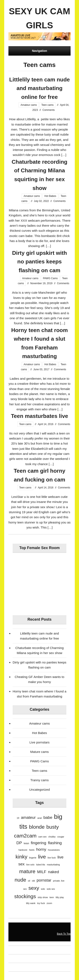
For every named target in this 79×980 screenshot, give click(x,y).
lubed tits (41, 865)
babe (48, 817)
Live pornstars (39, 742)
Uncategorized (40, 790)
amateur (28, 817)
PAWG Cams (50, 278)
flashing (55, 843)
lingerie (33, 858)
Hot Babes (50, 196)
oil (29, 881)
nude (20, 880)
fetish (26, 843)
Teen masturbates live (39, 416)
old (33, 881)
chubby (52, 837)
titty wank (31, 903)
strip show (43, 897)
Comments (49, 110)
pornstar (44, 880)
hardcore (23, 850)
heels (32, 850)
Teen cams (47, 105)
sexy (34, 888)
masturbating (53, 865)
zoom (49, 903)
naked (54, 872)
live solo (30, 865)
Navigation (40, 51)
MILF (42, 872)
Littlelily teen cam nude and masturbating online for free (40, 88)
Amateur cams (29, 105)
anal (40, 818)
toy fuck (41, 903)
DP (19, 843)
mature (27, 871)
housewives (54, 850)
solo (43, 889)
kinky (21, 857)
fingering (38, 843)
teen (52, 897)
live (42, 857)
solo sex (51, 889)
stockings (25, 896)
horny (41, 849)
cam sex (42, 837)
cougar (61, 837)
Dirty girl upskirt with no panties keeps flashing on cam (39, 262)
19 (18, 818)
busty (53, 827)
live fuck (52, 858)
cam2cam (25, 836)
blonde (37, 827)
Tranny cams (39, 780)
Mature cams (40, 752)
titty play (60, 897)
